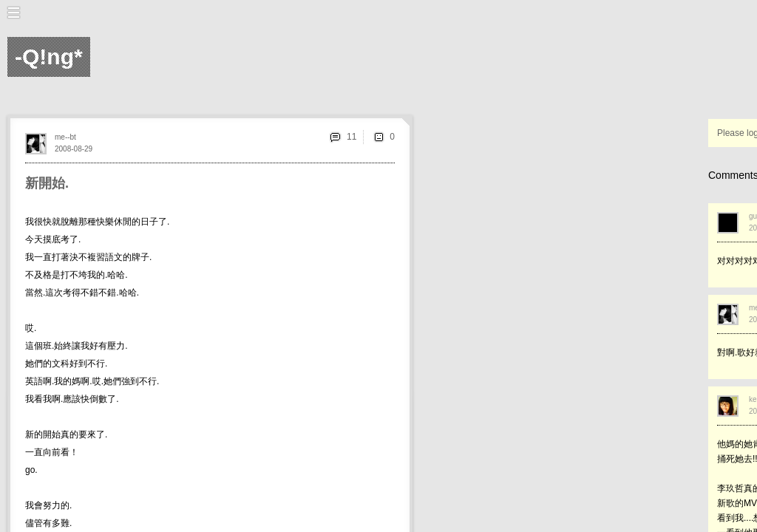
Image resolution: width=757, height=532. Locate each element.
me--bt (65, 137)
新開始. (47, 183)
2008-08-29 (74, 149)
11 (352, 137)
